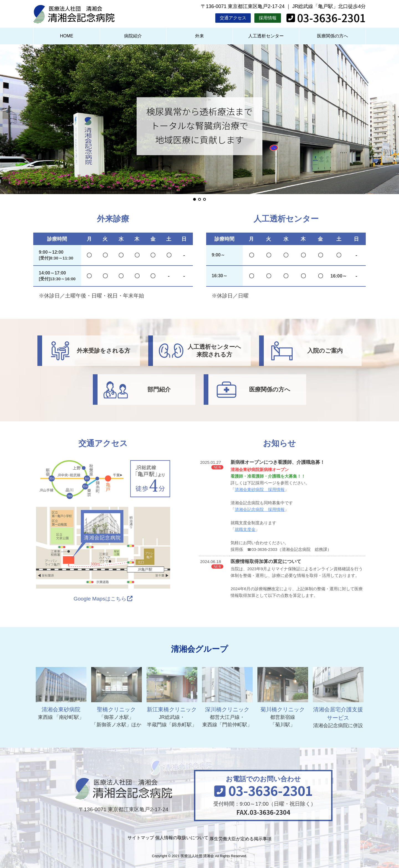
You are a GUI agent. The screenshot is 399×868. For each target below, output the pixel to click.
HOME (66, 36)
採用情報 (268, 18)
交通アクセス (233, 18)
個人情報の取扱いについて (180, 838)
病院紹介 (133, 36)
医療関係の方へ (332, 36)
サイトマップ (123, 838)
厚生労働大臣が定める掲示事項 (256, 838)
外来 (199, 36)
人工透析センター (266, 36)
